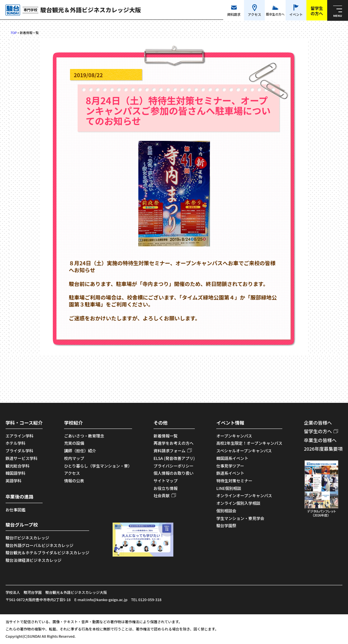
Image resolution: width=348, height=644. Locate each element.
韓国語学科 (16, 473)
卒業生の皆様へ (320, 440)
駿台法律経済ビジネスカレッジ (34, 560)
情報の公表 (74, 481)
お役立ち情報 (166, 488)
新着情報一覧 (166, 436)
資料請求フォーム (170, 451)
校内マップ (74, 458)
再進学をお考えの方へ (174, 443)
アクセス (72, 473)
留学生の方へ (318, 431)
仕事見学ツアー (230, 466)
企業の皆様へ (318, 423)
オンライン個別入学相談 (238, 503)
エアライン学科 (20, 436)
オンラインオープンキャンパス (244, 495)
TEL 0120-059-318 (146, 599)
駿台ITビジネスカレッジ (27, 538)
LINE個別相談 (229, 488)
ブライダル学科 (19, 451)
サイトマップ (166, 481)
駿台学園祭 (226, 525)
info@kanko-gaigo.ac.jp (107, 599)
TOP (14, 33)
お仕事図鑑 (16, 510)
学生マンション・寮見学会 (240, 518)
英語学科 (14, 481)
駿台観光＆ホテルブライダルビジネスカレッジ (48, 552)
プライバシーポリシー (174, 466)
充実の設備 (74, 443)
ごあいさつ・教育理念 (84, 436)
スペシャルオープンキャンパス (244, 451)
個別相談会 (226, 511)
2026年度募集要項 (323, 449)
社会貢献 (161, 495)
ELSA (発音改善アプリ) (174, 458)
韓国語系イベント (232, 458)
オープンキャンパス (234, 436)
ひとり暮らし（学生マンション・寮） (98, 466)
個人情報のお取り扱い (174, 473)
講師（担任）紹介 (80, 451)
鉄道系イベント (230, 473)
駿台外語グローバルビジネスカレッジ (40, 545)
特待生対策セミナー (234, 481)
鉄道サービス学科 (22, 458)
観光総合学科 (18, 466)
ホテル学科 (16, 443)
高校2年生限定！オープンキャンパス (249, 443)
